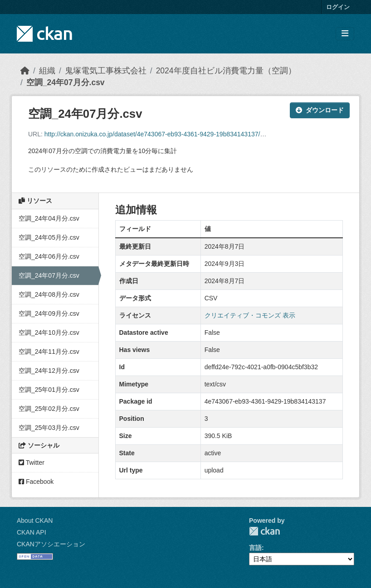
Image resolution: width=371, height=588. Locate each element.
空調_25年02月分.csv (49, 409)
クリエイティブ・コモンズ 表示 (250, 315)
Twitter (32, 463)
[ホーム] (25, 71)
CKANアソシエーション (51, 544)
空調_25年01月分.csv (49, 390)
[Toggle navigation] (345, 34)
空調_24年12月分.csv (49, 371)
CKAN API (32, 532)
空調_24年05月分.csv (49, 237)
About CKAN (35, 521)
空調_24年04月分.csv (49, 218)
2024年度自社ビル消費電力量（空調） (226, 71)
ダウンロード (320, 110)
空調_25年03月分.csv (49, 428)
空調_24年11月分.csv (49, 352)
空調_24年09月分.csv (49, 313)
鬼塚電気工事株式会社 (106, 71)
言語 (255, 548)
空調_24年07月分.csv (66, 82)
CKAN (264, 531)
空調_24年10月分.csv (49, 333)
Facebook (36, 482)
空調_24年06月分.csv (49, 256)
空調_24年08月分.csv (49, 294)
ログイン (338, 7)
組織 (47, 71)
